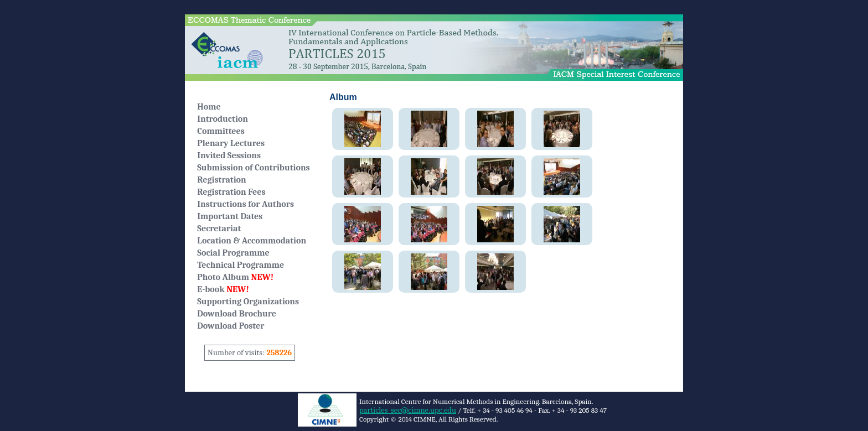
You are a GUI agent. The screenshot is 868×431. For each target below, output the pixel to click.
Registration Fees (231, 192)
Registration (221, 180)
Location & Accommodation (252, 241)
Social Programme (233, 253)
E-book (223, 289)
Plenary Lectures (231, 143)
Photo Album (235, 277)
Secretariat (219, 229)
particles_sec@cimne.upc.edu (408, 410)
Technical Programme (241, 265)
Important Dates (230, 216)
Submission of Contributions (253, 168)
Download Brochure (237, 314)
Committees (221, 131)
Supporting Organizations (248, 302)
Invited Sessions (229, 155)
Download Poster (231, 326)
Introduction (223, 119)
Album (343, 97)
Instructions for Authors (246, 204)
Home (209, 107)
